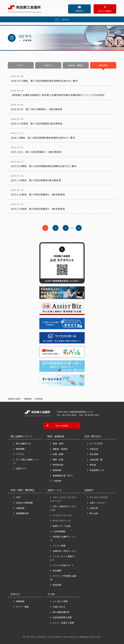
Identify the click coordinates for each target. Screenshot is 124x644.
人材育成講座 (59, 531)
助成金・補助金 (76, 65)
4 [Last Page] (79, 228)
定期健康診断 (22, 513)
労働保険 (20, 508)
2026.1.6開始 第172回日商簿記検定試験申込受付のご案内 (43, 138)
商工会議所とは (23, 443)
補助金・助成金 (60, 449)
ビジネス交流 (96, 443)
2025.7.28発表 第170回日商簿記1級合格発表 (36, 180)
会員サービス (55, 490)
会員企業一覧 (97, 460)
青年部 (93, 465)
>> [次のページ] (72, 228)
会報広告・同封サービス (64, 551)
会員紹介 (89, 490)
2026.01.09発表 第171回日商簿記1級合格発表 (37, 123)
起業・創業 (58, 454)
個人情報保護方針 (61, 612)
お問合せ (79, 11)
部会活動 (94, 454)
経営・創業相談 (56, 436)
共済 (18, 497)
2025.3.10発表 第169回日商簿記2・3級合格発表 (38, 209)
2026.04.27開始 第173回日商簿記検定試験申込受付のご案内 (44, 81)
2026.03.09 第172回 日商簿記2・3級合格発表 (36, 109)
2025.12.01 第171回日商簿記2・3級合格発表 (36, 152)
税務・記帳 (58, 460)
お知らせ (48, 65)
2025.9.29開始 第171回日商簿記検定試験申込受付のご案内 (44, 166)
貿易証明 (57, 585)
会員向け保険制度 (24, 503)
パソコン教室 (59, 546)
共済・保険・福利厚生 (23, 490)
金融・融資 (58, 443)
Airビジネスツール (62, 521)
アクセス (20, 454)
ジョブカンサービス (62, 515)
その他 (51, 594)
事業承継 (57, 470)
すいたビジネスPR (99, 497)
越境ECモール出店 (62, 526)
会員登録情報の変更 (62, 617)
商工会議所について (21, 436)
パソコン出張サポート (63, 565)
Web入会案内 (105, 11)
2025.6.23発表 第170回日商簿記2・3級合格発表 (38, 194)
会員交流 (94, 449)
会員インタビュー (98, 503)
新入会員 (94, 513)
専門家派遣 (58, 465)
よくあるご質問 (60, 601)
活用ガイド (21, 468)
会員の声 (94, 508)
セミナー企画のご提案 (63, 623)
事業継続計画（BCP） (63, 476)
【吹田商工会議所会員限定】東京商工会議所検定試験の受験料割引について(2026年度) (58, 95)
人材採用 (57, 481)
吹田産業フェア (97, 470)
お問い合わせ (59, 607)
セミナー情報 (22, 607)
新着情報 (20, 601)
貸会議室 (57, 571)
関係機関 (20, 449)
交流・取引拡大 (93, 436)
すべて (21, 65)
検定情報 (103, 65)
